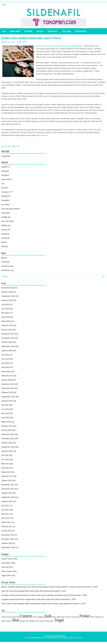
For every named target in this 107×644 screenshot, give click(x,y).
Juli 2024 (5, 355)
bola (4, 31)
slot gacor (5, 175)
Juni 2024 (5, 359)
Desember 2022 (8, 434)
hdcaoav (5, 246)
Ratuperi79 (6, 196)
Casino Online (15, 31)
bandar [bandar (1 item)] (9, 617)
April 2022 (6, 468)
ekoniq (4, 242)
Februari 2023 (7, 426)
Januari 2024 (7, 380)
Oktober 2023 (7, 392)
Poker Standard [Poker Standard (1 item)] (96, 617)
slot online (6, 204)
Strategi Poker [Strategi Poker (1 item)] (24, 621)
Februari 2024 (7, 376)
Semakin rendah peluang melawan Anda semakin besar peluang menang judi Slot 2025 (37, 595)
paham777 (6, 167)
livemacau (44, 135)
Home (4, 5)
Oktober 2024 (7, 342)
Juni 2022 (5, 459)
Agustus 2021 (7, 501)
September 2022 (8, 447)
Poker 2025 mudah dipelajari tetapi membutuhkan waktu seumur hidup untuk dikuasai (36, 604)
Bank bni (67, 638)
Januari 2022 (7, 480)
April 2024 (6, 367)
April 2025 (6, 317)
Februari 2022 (7, 476)
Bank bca (60, 638)
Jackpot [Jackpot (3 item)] (40, 617)
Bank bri (73, 638)
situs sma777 (7, 179)
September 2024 (8, 346)
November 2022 (8, 439)
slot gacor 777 (7, 192)
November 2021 (8, 489)
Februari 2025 (7, 325)
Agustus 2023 (7, 401)
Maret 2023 (6, 422)
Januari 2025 (7, 330)
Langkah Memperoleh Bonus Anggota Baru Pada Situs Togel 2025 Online (31, 599)
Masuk (4, 258)
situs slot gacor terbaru (11, 209)
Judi (9, 146)
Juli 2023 (5, 405)
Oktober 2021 (7, 493)
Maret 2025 (6, 321)
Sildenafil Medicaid (58, 636)
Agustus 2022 (7, 451)
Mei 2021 (5, 514)
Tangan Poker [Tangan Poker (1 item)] (34, 621)
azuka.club (6, 230)
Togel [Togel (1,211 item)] (59, 620)
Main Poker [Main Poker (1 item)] (61, 617)
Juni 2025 (5, 309)
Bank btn (79, 638)
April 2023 (6, 418)
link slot (4, 188)
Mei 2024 (5, 363)
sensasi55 (6, 213)
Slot (18, 146)
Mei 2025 (5, 313)
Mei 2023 (5, 413)
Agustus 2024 (7, 351)
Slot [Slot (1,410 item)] (15, 620)
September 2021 (8, 497)
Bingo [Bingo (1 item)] (14, 617)
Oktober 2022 (7, 443)
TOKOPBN (6, 156)
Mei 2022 (5, 464)
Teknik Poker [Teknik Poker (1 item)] (50, 621)
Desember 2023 (8, 384)
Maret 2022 (6, 472)
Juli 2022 (5, 455)
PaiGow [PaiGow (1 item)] (68, 617)
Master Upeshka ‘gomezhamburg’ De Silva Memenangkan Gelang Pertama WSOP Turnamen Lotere (42, 587)
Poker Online (52, 31)
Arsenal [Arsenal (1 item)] (4, 617)
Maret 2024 (6, 372)
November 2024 (8, 338)
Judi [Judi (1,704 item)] (48, 616)
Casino (4, 146)
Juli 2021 (5, 506)
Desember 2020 (8, 535)
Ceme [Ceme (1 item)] (35, 617)
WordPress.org (7, 270)
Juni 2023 (5, 409)
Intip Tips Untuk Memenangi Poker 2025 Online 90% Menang (26, 591)
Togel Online (66, 31)
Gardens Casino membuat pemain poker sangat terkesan (59, 46)
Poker (14, 146)
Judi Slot (40, 31)
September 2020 (8, 547)
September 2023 (8, 397)
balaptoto (5, 171)
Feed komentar (7, 266)
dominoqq (5, 238)
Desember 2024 (8, 334)
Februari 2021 (7, 526)
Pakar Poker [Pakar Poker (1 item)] (75, 617)
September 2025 (8, 296)
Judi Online (28, 31)
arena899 (5, 200)
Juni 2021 (5, 510)
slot (3, 184)
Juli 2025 (5, 304)
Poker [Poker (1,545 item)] (85, 616)
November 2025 (8, 288)
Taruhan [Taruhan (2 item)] (42, 621)
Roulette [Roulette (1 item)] (8, 621)
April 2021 (6, 518)
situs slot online (8, 221)
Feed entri (6, 262)
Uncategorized (81, 31)
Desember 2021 (8, 485)
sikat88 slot (6, 217)
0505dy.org (6, 225)
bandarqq (5, 234)
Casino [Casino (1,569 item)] (26, 616)
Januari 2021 (7, 531)
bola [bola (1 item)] (18, 617)
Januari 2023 (7, 430)
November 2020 (8, 539)
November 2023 (8, 388)
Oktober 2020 (7, 543)
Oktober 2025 (7, 292)
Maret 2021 (6, 522)
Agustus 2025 (7, 300)
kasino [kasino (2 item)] (54, 617)
